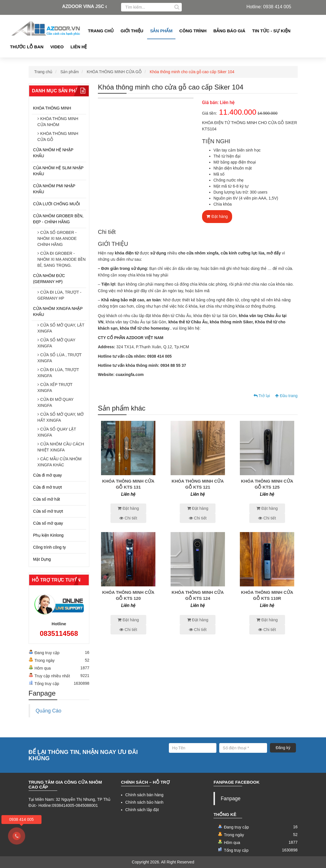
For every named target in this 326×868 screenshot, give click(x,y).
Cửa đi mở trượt (48, 487)
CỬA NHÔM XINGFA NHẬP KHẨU (58, 311)
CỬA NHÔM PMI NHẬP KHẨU (54, 189)
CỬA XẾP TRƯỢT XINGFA (55, 388)
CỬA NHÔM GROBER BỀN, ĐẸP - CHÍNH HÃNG (58, 219)
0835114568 (59, 633)
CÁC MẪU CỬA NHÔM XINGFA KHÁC (60, 462)
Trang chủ (101, 31)
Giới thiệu (132, 31)
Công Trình (193, 31)
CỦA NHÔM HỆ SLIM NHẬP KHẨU (58, 171)
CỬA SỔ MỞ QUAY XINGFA (57, 343)
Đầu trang (286, 396)
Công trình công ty (50, 547)
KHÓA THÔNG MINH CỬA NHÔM (58, 122)
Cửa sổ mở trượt (48, 511)
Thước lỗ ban (27, 47)
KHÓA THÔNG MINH (52, 108)
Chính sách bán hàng (144, 795)
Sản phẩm (161, 31)
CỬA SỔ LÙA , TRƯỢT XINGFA (60, 358)
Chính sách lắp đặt (142, 810)
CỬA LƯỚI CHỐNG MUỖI (57, 204)
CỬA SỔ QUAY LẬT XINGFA (57, 432)
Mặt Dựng (42, 559)
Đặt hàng (217, 216)
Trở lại (262, 396)
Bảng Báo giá (230, 31)
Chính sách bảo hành (144, 802)
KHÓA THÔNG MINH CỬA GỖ (114, 72)
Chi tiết (128, 518)
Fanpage (231, 799)
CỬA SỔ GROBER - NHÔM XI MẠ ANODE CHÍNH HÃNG (57, 238)
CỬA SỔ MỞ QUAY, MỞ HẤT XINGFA (61, 417)
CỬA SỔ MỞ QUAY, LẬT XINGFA (61, 328)
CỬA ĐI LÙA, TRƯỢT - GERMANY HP (60, 295)
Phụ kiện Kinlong (49, 535)
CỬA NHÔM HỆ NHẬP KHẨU (53, 153)
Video (57, 47)
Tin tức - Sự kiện (271, 31)
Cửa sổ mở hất (47, 499)
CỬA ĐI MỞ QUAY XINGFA (56, 402)
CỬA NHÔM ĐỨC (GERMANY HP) (49, 279)
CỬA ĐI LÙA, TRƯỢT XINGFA (58, 373)
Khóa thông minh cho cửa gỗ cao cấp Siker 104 (192, 72)
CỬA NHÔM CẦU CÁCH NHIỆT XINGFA (61, 447)
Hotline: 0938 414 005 (269, 7)
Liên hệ (79, 47)
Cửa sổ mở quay (48, 523)
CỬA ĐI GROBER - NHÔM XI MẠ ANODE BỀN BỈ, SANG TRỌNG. (62, 259)
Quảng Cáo (49, 711)
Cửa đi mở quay (48, 475)
